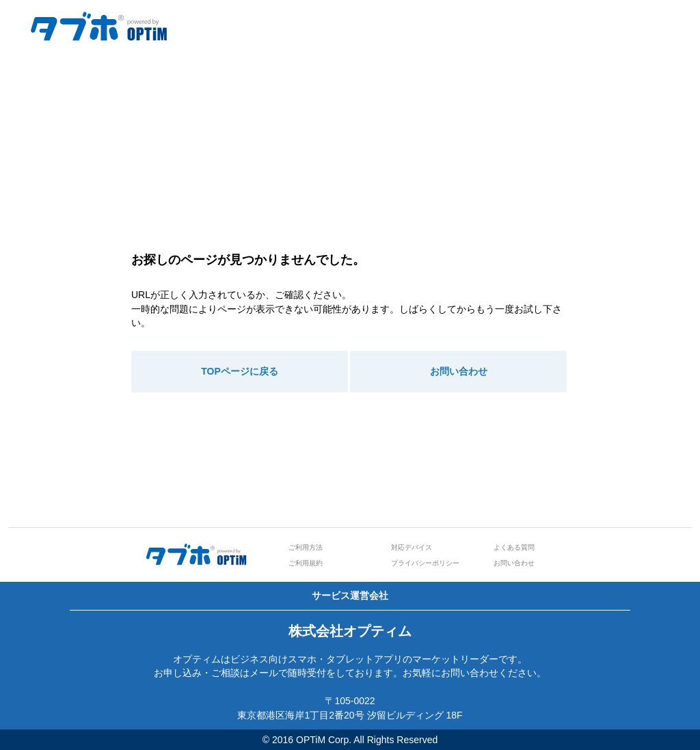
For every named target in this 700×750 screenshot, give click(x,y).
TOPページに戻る (240, 371)
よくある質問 (514, 547)
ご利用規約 (306, 563)
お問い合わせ (459, 371)
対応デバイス (412, 547)
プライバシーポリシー (425, 563)
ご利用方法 (306, 547)
